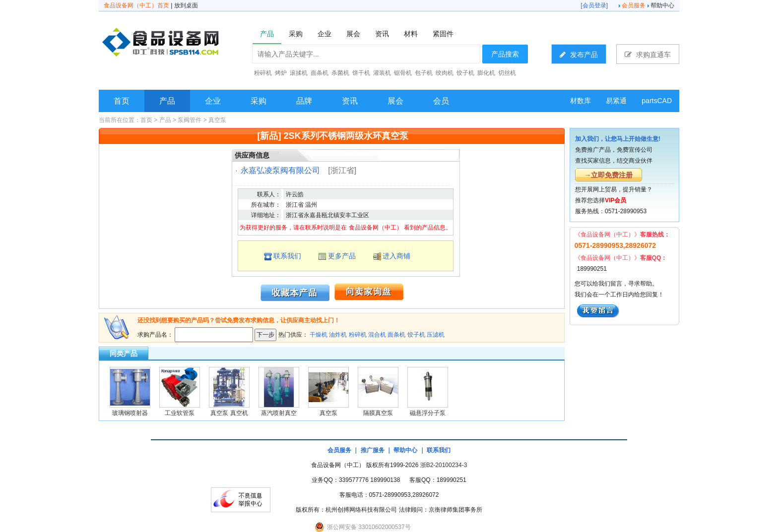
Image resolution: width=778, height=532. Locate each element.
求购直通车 (648, 54)
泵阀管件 (190, 120)
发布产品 (579, 54)
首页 (122, 101)
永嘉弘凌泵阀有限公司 (280, 170)
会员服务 (634, 5)
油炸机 (338, 335)
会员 (441, 101)
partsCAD (657, 101)
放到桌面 (186, 5)
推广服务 (373, 450)
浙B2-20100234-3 (444, 465)
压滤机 (436, 335)
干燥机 (319, 335)
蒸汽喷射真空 (279, 413)
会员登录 (594, 5)
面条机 (396, 335)
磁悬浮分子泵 (428, 413)
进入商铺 (396, 256)
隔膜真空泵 (378, 413)
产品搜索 (505, 54)
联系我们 (287, 256)
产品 (167, 101)
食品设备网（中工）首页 (136, 5)
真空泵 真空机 (229, 413)
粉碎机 (358, 335)
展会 (395, 101)
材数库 (581, 101)
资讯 (350, 101)
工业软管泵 (180, 413)
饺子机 (416, 335)
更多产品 (342, 256)
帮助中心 (662, 5)
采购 (259, 101)
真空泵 (217, 120)
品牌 (304, 101)
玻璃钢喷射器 (130, 413)
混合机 (377, 335)
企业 (213, 101)
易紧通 (616, 101)
